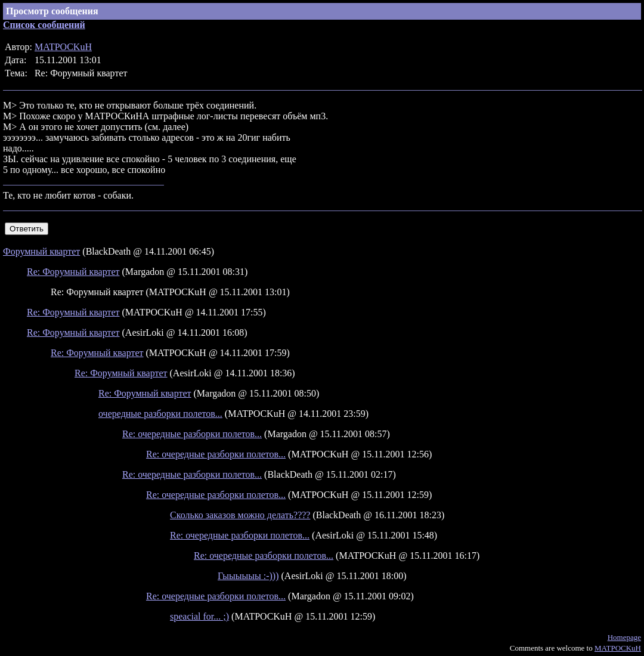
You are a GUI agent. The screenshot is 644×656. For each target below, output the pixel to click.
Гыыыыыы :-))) (248, 576)
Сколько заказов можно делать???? (240, 515)
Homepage (624, 637)
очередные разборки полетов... (160, 414)
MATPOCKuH (63, 47)
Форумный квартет (41, 251)
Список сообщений (44, 25)
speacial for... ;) (199, 616)
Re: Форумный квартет (73, 272)
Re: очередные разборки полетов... (192, 434)
